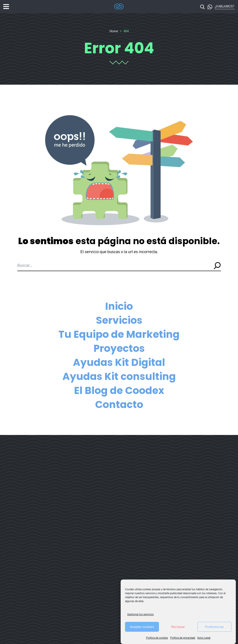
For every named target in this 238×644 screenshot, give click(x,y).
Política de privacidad (183, 638)
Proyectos (119, 348)
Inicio (119, 306)
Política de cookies (157, 638)
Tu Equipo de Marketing (119, 334)
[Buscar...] (114, 265)
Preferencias (214, 627)
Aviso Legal (204, 638)
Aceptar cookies (142, 627)
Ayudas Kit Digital (119, 362)
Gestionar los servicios (140, 614)
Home (114, 31)
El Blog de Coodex (119, 390)
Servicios (119, 320)
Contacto (119, 404)
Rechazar (178, 627)
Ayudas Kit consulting (119, 376)
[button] (208, 7)
